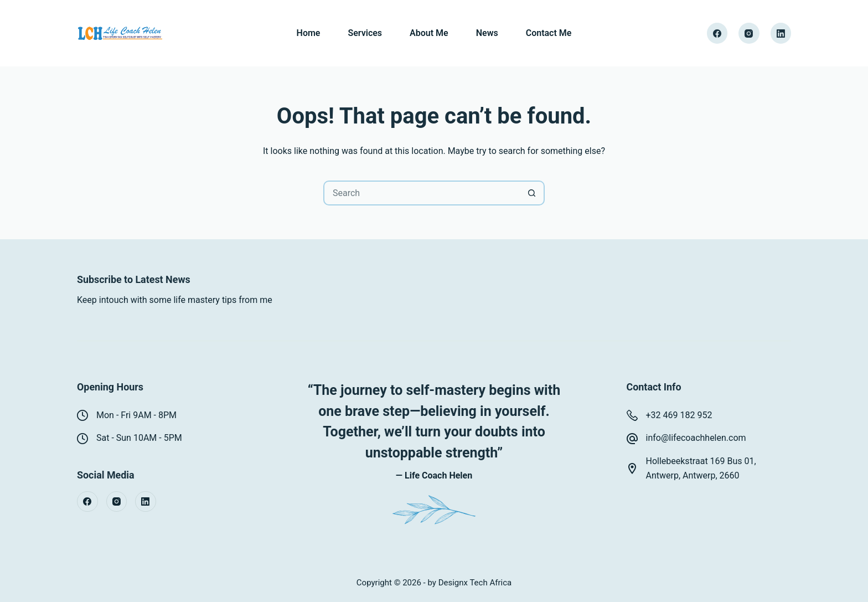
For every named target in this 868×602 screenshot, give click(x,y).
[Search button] (532, 193)
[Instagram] (749, 33)
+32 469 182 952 (679, 415)
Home (309, 33)
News (487, 33)
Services (365, 33)
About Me (429, 33)
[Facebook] (717, 33)
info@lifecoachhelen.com (696, 438)
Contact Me (549, 33)
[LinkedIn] (781, 33)
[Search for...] (422, 193)
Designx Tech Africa (475, 583)
